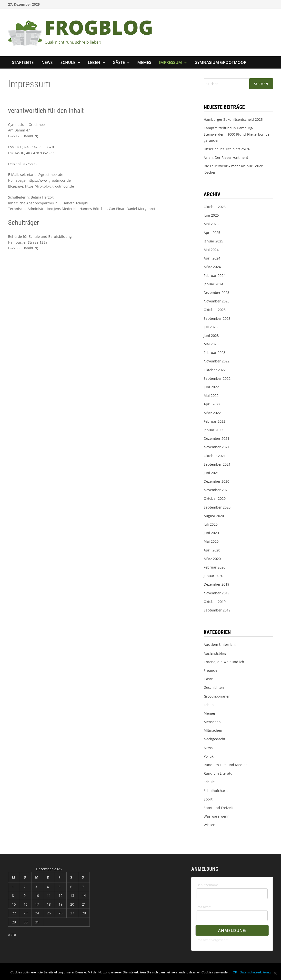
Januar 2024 (213, 284)
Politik (209, 756)
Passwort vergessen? (213, 940)
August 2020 (214, 516)
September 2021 (217, 464)
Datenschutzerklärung (255, 972)
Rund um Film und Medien (226, 765)
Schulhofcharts (216, 791)
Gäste (119, 62)
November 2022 (217, 361)
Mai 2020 (211, 541)
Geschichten (214, 687)
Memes (144, 62)
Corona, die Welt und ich (224, 662)
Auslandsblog (215, 653)
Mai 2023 (211, 344)
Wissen (210, 825)
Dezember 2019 (216, 584)
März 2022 (212, 413)
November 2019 (217, 593)
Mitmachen (213, 730)
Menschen (212, 722)
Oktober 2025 (215, 207)
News (47, 62)
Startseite (23, 62)
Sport (208, 799)
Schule (68, 62)
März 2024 (212, 267)
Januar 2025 (213, 241)
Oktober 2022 (215, 370)
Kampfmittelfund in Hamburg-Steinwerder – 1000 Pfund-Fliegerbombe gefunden (237, 134)
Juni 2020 (211, 533)
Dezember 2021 (216, 438)
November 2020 (217, 490)
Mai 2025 (211, 224)
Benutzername (208, 885)
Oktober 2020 (215, 498)
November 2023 (217, 301)
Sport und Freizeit (218, 808)
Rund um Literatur (219, 773)
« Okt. (13, 935)
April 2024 (212, 258)
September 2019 (217, 610)
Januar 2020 (213, 576)
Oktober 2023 (215, 310)
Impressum (171, 62)
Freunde (211, 670)
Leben (94, 62)
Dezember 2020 (216, 481)
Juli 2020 (211, 524)
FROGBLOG (99, 27)
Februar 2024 (215, 275)
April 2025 (212, 233)
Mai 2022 (211, 395)
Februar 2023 (215, 353)
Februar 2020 (215, 567)
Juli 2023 (211, 327)
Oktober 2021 (215, 456)
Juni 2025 (211, 215)
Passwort (204, 907)
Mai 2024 (211, 250)
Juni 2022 (211, 387)
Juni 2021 (211, 473)
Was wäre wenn (217, 816)
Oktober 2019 (215, 602)
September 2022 (217, 378)
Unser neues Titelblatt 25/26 (227, 149)
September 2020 (217, 507)
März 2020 (212, 559)
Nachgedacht (215, 739)
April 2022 (212, 404)
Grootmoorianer (217, 696)
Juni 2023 (211, 335)
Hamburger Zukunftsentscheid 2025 (233, 119)
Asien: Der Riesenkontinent (226, 157)
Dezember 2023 (216, 293)
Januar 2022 (213, 430)
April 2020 (212, 550)
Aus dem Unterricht (220, 645)
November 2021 (217, 447)
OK (235, 972)
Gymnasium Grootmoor (220, 62)
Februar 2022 (215, 421)
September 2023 (217, 318)
